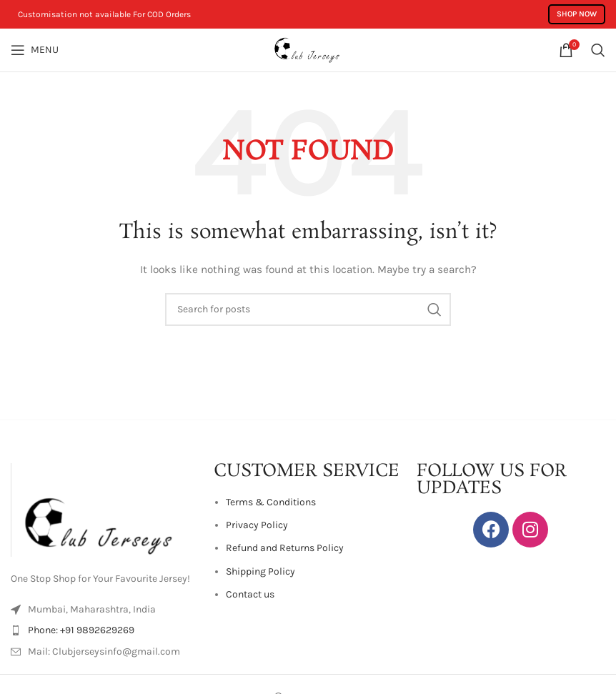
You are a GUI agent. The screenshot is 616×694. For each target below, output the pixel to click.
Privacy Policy (257, 525)
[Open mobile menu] (35, 50)
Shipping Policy (260, 571)
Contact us (250, 594)
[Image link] (105, 509)
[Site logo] (308, 49)
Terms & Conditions (271, 502)
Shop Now (577, 14)
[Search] (598, 50)
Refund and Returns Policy (285, 548)
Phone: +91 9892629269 (81, 630)
